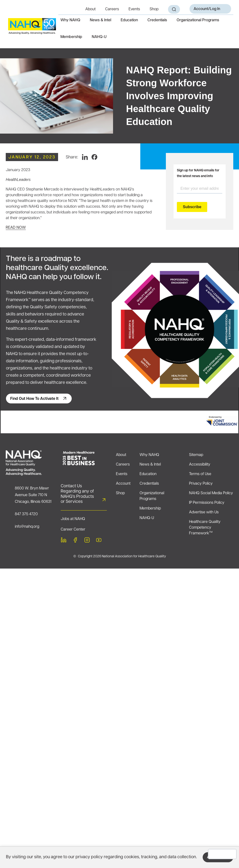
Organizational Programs (198, 20)
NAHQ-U (99, 37)
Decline (222, 854)
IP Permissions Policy (207, 503)
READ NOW (16, 228)
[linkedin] (64, 541)
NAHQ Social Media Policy (211, 493)
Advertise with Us (204, 512)
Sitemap (196, 455)
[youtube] (99, 541)
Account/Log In (207, 9)
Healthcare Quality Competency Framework (205, 528)
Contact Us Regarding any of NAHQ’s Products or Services (77, 494)
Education (129, 20)
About (90, 9)
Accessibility (200, 465)
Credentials (157, 20)
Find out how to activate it (34, 399)
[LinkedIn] (85, 157)
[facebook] (75, 541)
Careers (112, 9)
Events (134, 9)
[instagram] (87, 541)
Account (123, 484)
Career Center (73, 530)
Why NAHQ (70, 20)
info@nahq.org (27, 527)
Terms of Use (200, 474)
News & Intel (100, 20)
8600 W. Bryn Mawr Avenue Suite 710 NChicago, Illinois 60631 (33, 495)
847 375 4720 (26, 514)
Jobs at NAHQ (73, 519)
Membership (71, 37)
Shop (154, 9)
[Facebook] (94, 157)
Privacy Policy (201, 484)
